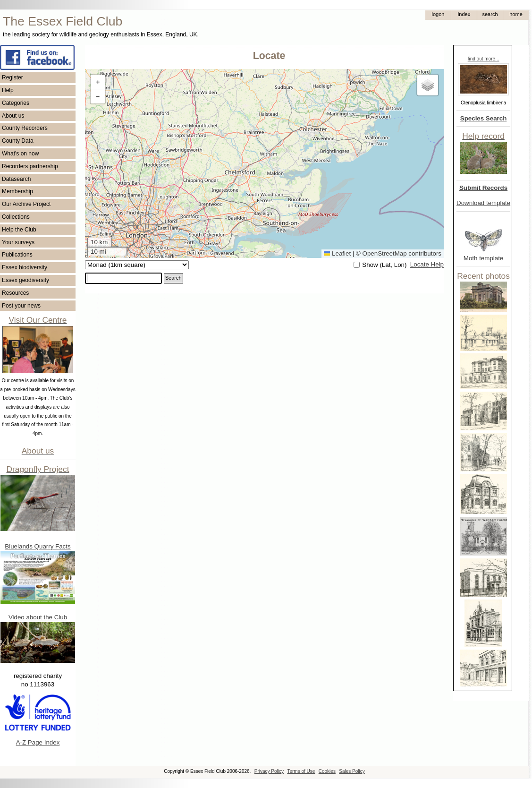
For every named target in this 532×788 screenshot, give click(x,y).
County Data (18, 141)
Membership (17, 191)
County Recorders (25, 128)
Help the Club (19, 230)
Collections (16, 217)
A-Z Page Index (38, 742)
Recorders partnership (30, 166)
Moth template (483, 258)
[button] (98, 82)
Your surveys (18, 242)
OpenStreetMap (385, 253)
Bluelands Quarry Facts (38, 546)
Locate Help (427, 265)
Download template (483, 203)
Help (8, 90)
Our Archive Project (26, 204)
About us (13, 116)
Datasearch (16, 179)
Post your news (21, 306)
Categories (16, 103)
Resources (15, 293)
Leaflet (337, 253)
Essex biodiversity (25, 267)
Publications (17, 255)
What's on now (20, 154)
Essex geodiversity (25, 280)
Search (173, 278)
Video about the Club (38, 617)
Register (13, 77)
